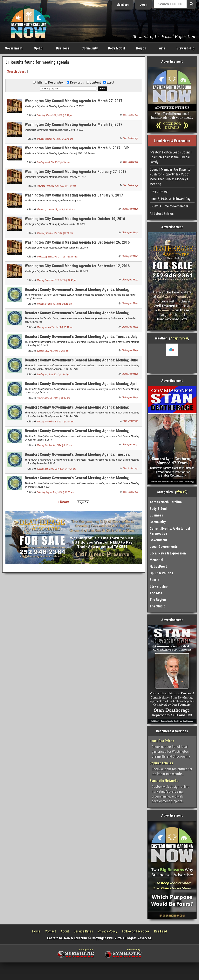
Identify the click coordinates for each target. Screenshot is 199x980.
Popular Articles (161, 763)
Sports (154, 580)
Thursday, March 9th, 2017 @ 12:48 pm (55, 139)
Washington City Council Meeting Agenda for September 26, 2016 (77, 242)
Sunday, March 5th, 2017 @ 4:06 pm (53, 162)
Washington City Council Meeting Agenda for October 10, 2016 (75, 219)
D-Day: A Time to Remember (169, 206)
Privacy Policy (108, 931)
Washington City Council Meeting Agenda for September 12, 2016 (77, 266)
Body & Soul (117, 48)
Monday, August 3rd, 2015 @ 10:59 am (55, 327)
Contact (50, 931)
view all (181, 492)
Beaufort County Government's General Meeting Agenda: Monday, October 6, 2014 (77, 433)
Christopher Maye (130, 209)
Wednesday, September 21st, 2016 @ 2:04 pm (58, 257)
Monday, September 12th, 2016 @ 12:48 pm (57, 280)
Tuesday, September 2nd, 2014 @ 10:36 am (56, 469)
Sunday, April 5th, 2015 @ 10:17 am (53, 398)
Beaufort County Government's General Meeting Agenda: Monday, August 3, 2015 (77, 315)
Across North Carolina (166, 502)
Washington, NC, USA (172, 358)
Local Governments (164, 547)
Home (36, 931)
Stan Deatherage (130, 115)
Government (14, 48)
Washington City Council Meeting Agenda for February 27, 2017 (76, 172)
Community (90, 48)
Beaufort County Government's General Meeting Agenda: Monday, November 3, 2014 (77, 409)
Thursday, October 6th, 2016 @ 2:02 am (55, 233)
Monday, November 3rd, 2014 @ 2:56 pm (55, 422)
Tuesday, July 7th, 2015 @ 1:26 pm (53, 351)
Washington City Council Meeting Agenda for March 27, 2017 (74, 101)
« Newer (63, 502)
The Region (158, 600)
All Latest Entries (162, 214)
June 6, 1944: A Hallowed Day (170, 199)
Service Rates (83, 931)
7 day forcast (179, 338)
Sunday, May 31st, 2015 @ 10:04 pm (54, 375)
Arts (162, 48)
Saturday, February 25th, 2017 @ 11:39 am (56, 186)
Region (141, 48)
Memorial (156, 560)
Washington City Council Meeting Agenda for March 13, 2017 (74, 124)
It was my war (159, 191)
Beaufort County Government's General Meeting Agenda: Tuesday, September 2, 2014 (77, 457)
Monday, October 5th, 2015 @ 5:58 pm (54, 304)
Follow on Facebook (136, 931)
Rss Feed (161, 931)
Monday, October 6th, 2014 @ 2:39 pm (54, 445)
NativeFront (158, 566)
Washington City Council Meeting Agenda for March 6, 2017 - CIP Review (77, 150)
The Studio (157, 606)
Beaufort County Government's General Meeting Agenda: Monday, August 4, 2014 (77, 480)
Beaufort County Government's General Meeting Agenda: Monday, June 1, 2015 (81, 362)
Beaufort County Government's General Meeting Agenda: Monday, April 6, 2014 (81, 386)
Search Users (17, 71)
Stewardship (185, 48)
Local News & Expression (168, 553)
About (65, 931)
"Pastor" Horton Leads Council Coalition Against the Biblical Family (171, 157)
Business (63, 48)
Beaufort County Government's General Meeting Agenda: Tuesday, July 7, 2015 (81, 339)
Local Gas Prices (162, 741)
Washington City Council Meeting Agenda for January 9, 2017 (74, 195)
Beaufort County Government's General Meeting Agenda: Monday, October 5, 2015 (77, 292)
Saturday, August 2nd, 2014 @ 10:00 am (55, 492)
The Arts (156, 593)
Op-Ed (38, 48)
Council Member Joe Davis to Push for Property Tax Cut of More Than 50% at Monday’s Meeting (170, 177)
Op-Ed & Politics (161, 573)
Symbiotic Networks (164, 781)
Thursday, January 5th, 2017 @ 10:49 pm (56, 210)
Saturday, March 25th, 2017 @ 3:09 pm (55, 115)
